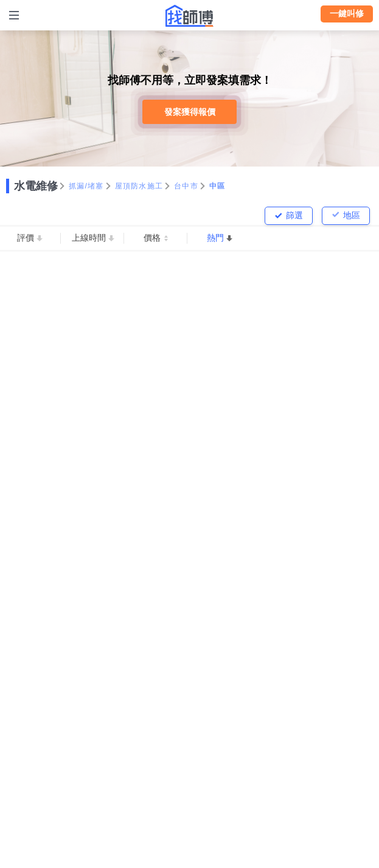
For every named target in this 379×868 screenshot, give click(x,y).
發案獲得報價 (190, 112)
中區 (217, 186)
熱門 (215, 238)
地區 (352, 215)
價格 (152, 238)
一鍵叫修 (347, 13)
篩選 (294, 215)
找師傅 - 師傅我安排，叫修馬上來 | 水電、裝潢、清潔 (190, 16)
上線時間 (89, 238)
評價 (26, 238)
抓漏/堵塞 (86, 186)
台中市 (186, 186)
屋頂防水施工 (139, 186)
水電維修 (36, 186)
